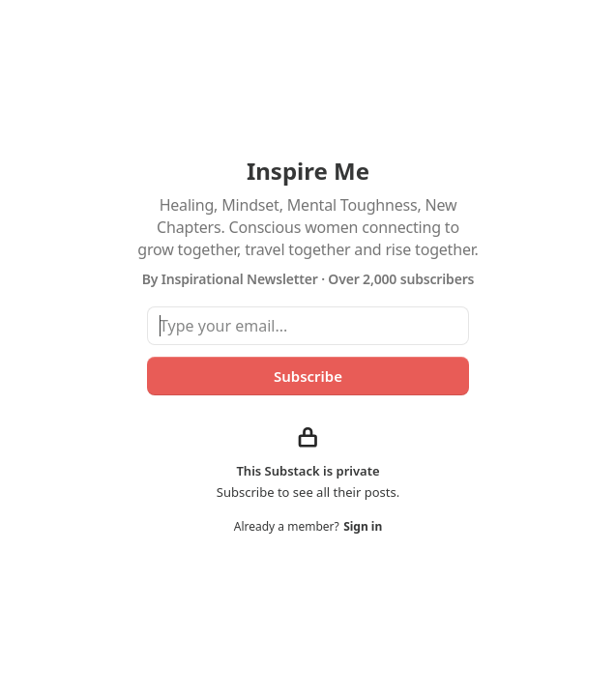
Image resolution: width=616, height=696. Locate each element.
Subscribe (308, 376)
